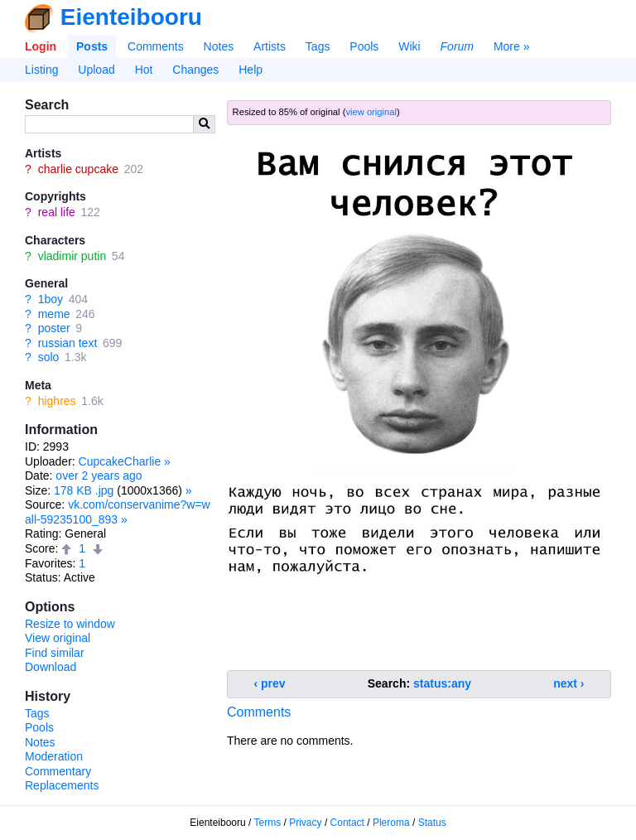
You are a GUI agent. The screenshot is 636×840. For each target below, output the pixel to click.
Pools (364, 46)
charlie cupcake (78, 169)
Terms (268, 823)
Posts (92, 46)
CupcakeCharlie (120, 461)
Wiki (409, 46)
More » (512, 46)
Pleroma (391, 823)
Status (432, 823)
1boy (51, 299)
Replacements (62, 785)
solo (49, 357)
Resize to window (70, 624)
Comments (156, 46)
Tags (318, 46)
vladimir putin (72, 256)
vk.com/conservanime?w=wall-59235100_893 (118, 512)
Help (251, 70)
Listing (41, 70)
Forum (457, 46)
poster (54, 328)
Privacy (305, 823)
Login (41, 46)
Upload (96, 70)
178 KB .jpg (84, 490)
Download (51, 667)
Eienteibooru (131, 17)
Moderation (54, 756)
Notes (219, 46)
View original (58, 638)
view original (371, 112)
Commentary (58, 771)
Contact (347, 823)
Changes (195, 70)
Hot (144, 70)
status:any (442, 683)
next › (569, 683)
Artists (270, 46)
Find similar (55, 653)
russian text (68, 343)
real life (57, 212)
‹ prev (270, 683)
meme (54, 314)
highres (57, 401)
